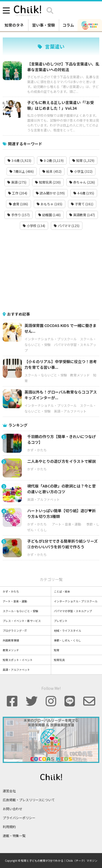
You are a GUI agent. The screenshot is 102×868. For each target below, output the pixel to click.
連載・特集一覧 (14, 836)
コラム (68, 25)
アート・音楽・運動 (67, 524)
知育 (57, 650)
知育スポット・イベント (18, 660)
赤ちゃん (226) (82, 182)
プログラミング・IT (15, 630)
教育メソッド (80, 375)
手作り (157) (18, 215)
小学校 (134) (34, 226)
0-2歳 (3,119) (52, 160)
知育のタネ (14, 25)
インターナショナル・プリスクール (51, 339)
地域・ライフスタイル (67, 630)
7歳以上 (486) (22, 171)
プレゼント (61, 621)
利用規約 (9, 827)
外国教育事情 (11, 640)
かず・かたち (37, 450)
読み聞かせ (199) (50, 193)
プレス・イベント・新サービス (22, 621)
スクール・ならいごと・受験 (46, 375)
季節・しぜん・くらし (67, 640)
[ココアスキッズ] (90, 25)
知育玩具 (59, 660)
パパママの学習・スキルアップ (73, 611)
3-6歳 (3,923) (19, 160)
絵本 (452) (52, 171)
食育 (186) (18, 204)
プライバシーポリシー (19, 818)
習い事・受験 (44, 25)
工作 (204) (18, 193)
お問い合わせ (13, 809)
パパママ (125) (67, 226)
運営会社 (9, 791)
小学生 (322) (81, 171)
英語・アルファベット (70, 411)
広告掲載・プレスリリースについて (29, 800)
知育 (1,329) (83, 160)
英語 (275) (17, 182)
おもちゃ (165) (50, 204)
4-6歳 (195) (84, 193)
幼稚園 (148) (50, 215)
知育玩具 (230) (48, 182)
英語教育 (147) (82, 215)
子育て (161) (82, 204)
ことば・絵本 (62, 591)
